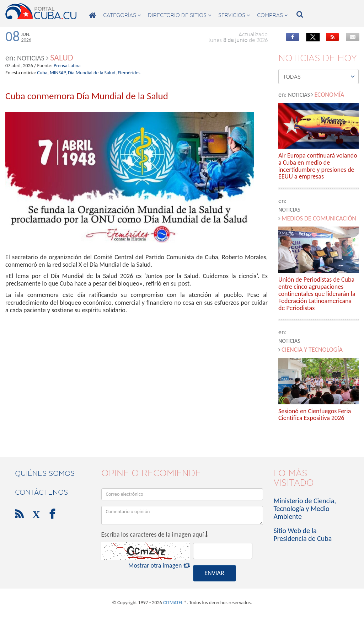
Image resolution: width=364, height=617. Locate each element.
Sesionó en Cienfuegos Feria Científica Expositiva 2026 (315, 415)
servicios (234, 15)
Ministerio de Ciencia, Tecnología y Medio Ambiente (305, 509)
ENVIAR (214, 573)
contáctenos (41, 492)
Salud (61, 57)
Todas (319, 76)
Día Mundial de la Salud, (92, 73)
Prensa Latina (67, 66)
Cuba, (43, 73)
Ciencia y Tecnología (312, 350)
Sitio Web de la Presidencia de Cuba (303, 534)
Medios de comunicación (319, 218)
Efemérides (129, 73)
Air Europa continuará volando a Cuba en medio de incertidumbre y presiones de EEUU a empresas (318, 166)
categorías (122, 15)
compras (272, 15)
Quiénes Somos (45, 473)
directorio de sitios (180, 15)
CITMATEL (173, 603)
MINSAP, (58, 73)
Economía (329, 95)
